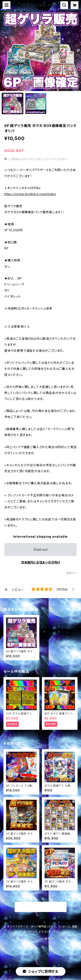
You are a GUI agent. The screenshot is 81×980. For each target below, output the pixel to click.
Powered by (41, 939)
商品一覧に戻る (41, 907)
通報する (71, 573)
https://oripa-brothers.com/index (30, 194)
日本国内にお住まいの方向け (41, 562)
